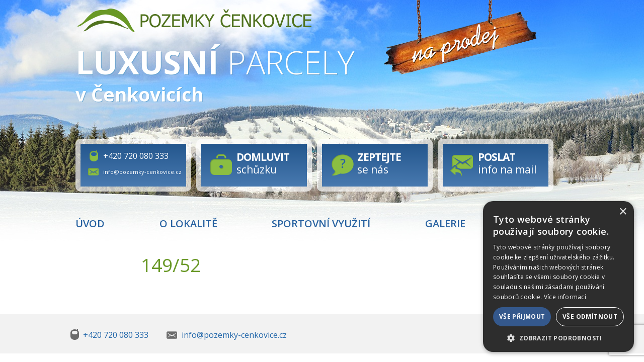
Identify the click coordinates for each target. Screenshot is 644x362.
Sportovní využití (321, 223)
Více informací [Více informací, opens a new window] (565, 297)
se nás (379, 163)
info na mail (507, 163)
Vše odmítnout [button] (590, 316)
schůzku (263, 163)
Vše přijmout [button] (522, 316)
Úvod (90, 223)
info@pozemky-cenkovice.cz (142, 172)
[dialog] (558, 277)
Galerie (445, 223)
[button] (558, 337)
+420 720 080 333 (136, 156)
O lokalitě (188, 223)
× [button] (623, 212)
